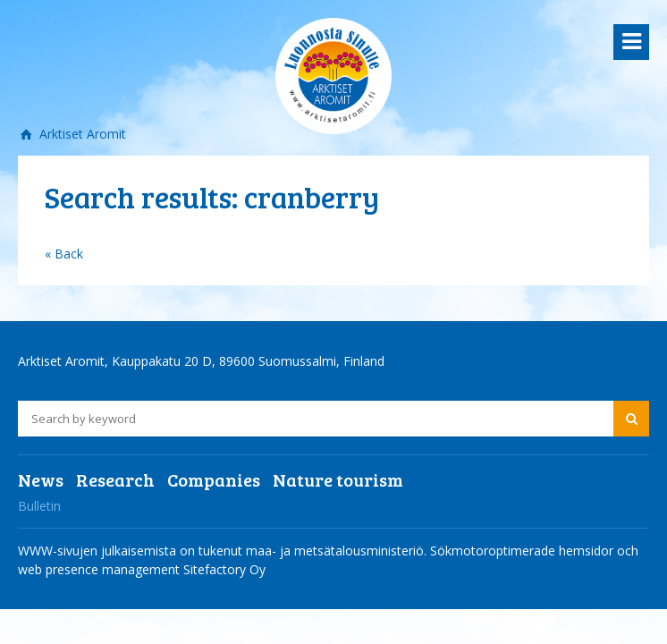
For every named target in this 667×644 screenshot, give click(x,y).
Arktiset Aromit (81, 134)
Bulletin (39, 506)
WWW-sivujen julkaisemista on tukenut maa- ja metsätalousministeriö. (224, 551)
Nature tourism (338, 479)
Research (115, 479)
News (41, 479)
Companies (214, 479)
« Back (64, 254)
